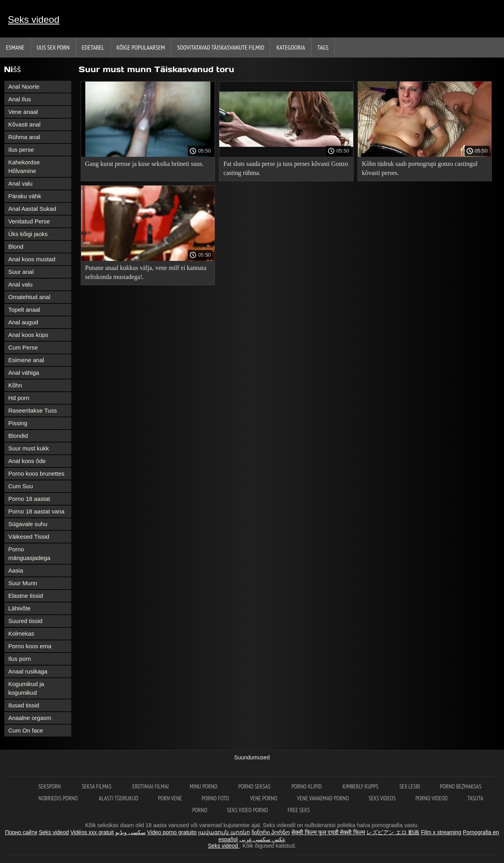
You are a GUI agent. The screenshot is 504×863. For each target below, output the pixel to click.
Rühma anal (24, 137)
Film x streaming (441, 832)
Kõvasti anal (24, 124)
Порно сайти (21, 832)
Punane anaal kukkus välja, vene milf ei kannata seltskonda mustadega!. (146, 272)
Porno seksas (255, 786)
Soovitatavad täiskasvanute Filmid (221, 47)
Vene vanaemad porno (323, 798)
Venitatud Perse (29, 221)
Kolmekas (21, 633)
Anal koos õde (27, 461)
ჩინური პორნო (271, 832)
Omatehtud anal (29, 297)
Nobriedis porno (59, 798)
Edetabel (93, 47)
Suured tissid (25, 621)
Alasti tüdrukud (119, 798)
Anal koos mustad (32, 259)
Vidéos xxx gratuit (92, 832)
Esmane (15, 47)
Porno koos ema (30, 646)
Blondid (18, 436)
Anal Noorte (24, 86)
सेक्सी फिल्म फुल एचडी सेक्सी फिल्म (328, 832)
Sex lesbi (410, 786)
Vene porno (264, 798)
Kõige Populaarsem (141, 47)
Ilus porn (20, 659)
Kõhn (15, 385)
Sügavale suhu (28, 524)
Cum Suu (21, 486)
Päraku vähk (25, 196)
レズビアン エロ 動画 (393, 832)
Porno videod (432, 798)
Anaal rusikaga (28, 671)
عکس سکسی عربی (263, 839)
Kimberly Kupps (361, 786)
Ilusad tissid (24, 705)
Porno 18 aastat (29, 499)
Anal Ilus (20, 99)
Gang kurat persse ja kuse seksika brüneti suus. (144, 164)
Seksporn (50, 786)
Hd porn (19, 398)
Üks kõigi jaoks (28, 234)
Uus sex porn (53, 47)
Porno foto (216, 798)
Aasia (16, 570)
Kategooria (291, 47)
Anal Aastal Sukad (32, 209)
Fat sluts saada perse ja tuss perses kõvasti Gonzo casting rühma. (285, 168)
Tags (323, 47)
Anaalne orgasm (30, 718)
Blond (16, 246)
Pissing (18, 423)
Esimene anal (26, 360)
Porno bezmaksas (461, 786)
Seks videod (34, 20)
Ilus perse (21, 150)
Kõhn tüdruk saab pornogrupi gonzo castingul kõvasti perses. (420, 168)
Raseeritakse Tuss (32, 410)
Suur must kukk (29, 448)
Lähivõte (19, 608)
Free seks (299, 810)
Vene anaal (23, 112)
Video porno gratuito (172, 832)
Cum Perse (23, 347)
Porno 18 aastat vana (36, 511)
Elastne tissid (26, 596)
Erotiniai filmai (151, 786)
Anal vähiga (24, 373)
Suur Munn (23, 583)
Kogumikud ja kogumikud (26, 688)
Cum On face (26, 730)
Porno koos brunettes (36, 473)
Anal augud (23, 322)
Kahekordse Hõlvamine (24, 166)
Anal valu (20, 183)
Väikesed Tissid (29, 537)
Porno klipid (307, 786)
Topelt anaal (24, 310)
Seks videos (382, 798)
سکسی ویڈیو (131, 832)
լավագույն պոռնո (224, 832)
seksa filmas (97, 786)
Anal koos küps (28, 335)
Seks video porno (248, 810)
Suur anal (21, 272)
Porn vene (170, 798)
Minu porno (204, 786)
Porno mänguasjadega (29, 553)
